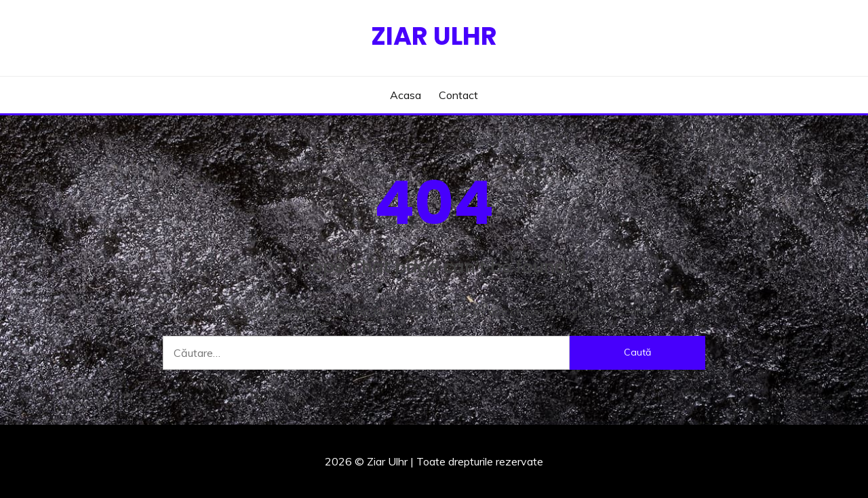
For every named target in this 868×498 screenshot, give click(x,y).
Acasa (406, 95)
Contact (458, 95)
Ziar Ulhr (434, 36)
